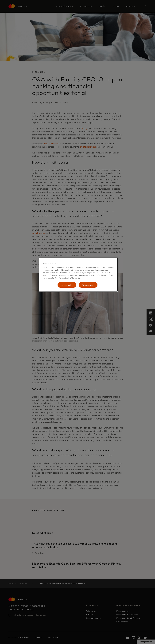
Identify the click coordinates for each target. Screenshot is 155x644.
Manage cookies (67, 285)
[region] (78, 275)
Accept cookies (88, 285)
